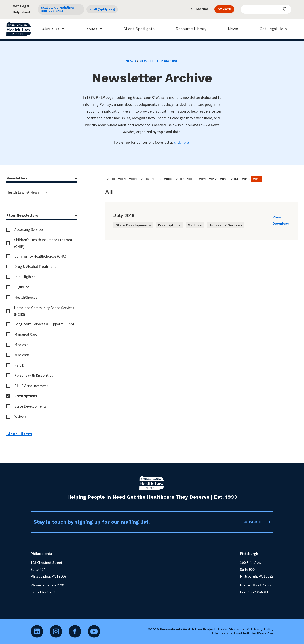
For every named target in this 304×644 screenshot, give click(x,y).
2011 (202, 179)
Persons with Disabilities (34, 375)
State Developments (31, 406)
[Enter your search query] (266, 9)
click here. (182, 142)
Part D (19, 365)
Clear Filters (19, 434)
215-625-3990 (53, 585)
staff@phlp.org (102, 9)
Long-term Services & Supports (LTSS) (44, 324)
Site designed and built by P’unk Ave (242, 633)
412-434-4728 (263, 585)
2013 (224, 179)
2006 (168, 179)
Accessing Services (29, 229)
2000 (111, 179)
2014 (235, 179)
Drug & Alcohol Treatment (35, 266)
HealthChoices (26, 297)
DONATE (224, 9)
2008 (191, 179)
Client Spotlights (137, 29)
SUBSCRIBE (253, 522)
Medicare (22, 355)
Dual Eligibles (25, 277)
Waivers (20, 417)
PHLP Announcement (31, 386)
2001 (122, 179)
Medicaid (22, 345)
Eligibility (22, 287)
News (231, 29)
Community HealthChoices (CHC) (40, 256)
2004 (145, 179)
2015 (246, 179)
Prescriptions (26, 396)
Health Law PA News (23, 192)
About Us (49, 29)
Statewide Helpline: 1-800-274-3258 (60, 9)
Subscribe (200, 9)
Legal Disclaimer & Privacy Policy (246, 629)
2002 (133, 179)
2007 (180, 179)
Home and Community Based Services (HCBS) (44, 311)
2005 (157, 179)
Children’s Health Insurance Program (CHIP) (43, 243)
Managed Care (26, 334)
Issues (89, 29)
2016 (257, 179)
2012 (213, 179)
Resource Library (189, 29)
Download (281, 223)
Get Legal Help (271, 29)
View (277, 217)
